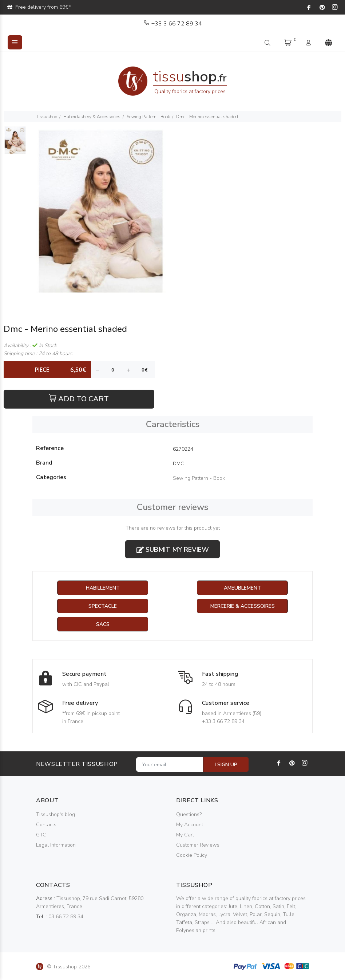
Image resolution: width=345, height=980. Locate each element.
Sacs (103, 624)
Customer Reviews (198, 845)
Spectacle (103, 606)
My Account (190, 825)
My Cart (185, 835)
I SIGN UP (226, 765)
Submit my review (173, 550)
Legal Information (56, 845)
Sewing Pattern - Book (148, 117)
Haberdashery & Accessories (92, 117)
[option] (15, 144)
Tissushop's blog (55, 814)
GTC (41, 835)
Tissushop (47, 117)
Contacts (46, 825)
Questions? (189, 814)
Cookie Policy (192, 855)
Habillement (103, 588)
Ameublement (242, 588)
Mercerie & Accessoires (243, 606)
